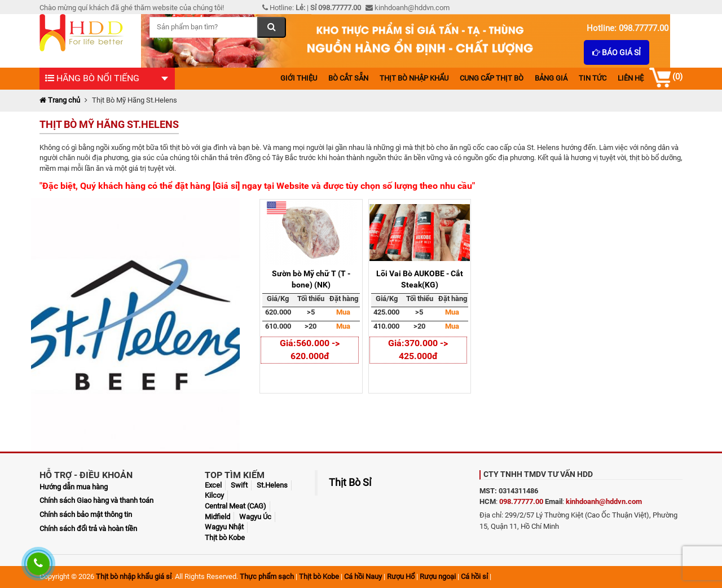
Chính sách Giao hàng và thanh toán (96, 500)
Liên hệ (631, 78)
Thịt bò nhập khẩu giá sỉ (134, 576)
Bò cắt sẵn (348, 78)
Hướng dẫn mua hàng (74, 487)
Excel (213, 485)
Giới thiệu (299, 78)
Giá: (288, 343)
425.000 (386, 312)
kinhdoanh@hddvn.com (604, 501)
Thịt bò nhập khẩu (414, 78)
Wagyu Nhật (224, 527)
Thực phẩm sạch (267, 576)
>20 (311, 326)
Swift (239, 485)
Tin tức (593, 78)
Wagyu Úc (255, 517)
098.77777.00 (521, 501)
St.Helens (272, 485)
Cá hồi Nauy (363, 576)
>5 (311, 312)
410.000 (386, 326)
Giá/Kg (278, 299)
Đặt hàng (344, 299)
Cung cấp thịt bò (492, 78)
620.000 (278, 312)
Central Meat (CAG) (235, 506)
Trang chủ (60, 100)
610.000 (278, 326)
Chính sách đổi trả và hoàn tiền (88, 529)
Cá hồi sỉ (474, 576)
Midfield (217, 517)
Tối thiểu (311, 299)
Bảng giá (551, 78)
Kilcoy (214, 495)
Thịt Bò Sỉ (350, 483)
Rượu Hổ (401, 576)
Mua (343, 312)
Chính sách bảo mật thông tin (86, 514)
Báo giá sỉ (617, 52)
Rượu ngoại (438, 576)
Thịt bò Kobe (225, 538)
